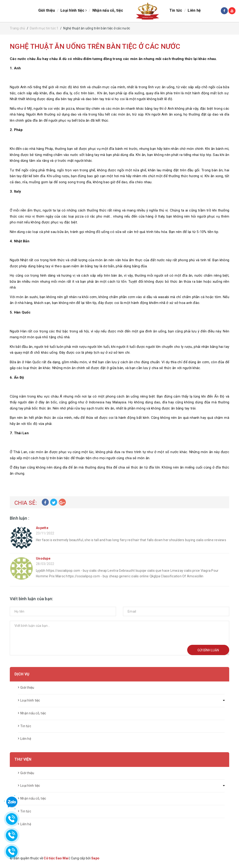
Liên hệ (195, 11)
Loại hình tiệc (73, 11)
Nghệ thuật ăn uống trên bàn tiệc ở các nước (95, 47)
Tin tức (177, 11)
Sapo (95, 859)
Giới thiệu (46, 11)
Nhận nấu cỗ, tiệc (107, 11)
